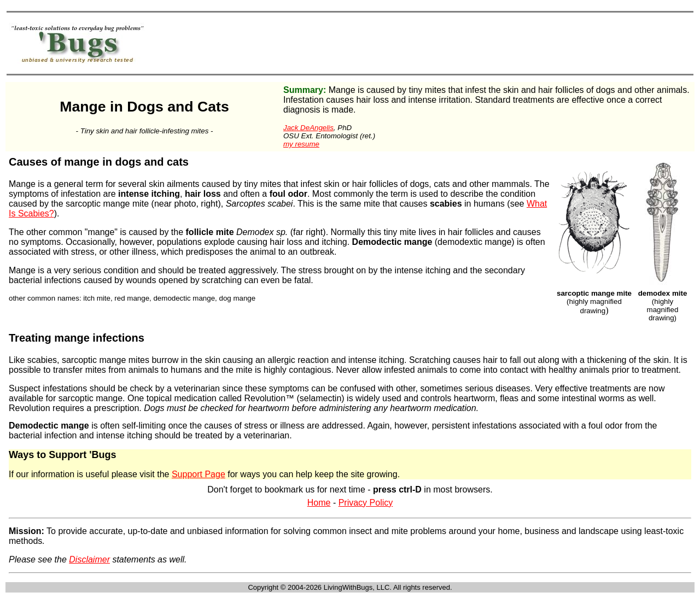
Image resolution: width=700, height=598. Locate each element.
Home (319, 503)
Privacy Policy (366, 503)
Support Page (199, 474)
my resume (301, 144)
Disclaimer (89, 559)
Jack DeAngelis (308, 128)
